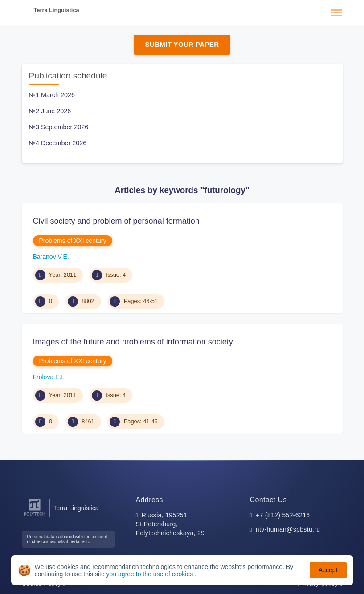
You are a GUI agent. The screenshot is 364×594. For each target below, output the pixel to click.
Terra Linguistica (57, 10)
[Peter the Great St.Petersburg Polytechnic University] (35, 516)
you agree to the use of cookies (151, 574)
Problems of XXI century (73, 241)
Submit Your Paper (182, 44)
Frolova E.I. (49, 377)
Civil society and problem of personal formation (116, 221)
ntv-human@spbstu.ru (288, 529)
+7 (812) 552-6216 (283, 515)
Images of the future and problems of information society (133, 342)
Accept (328, 570)
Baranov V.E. (51, 257)
